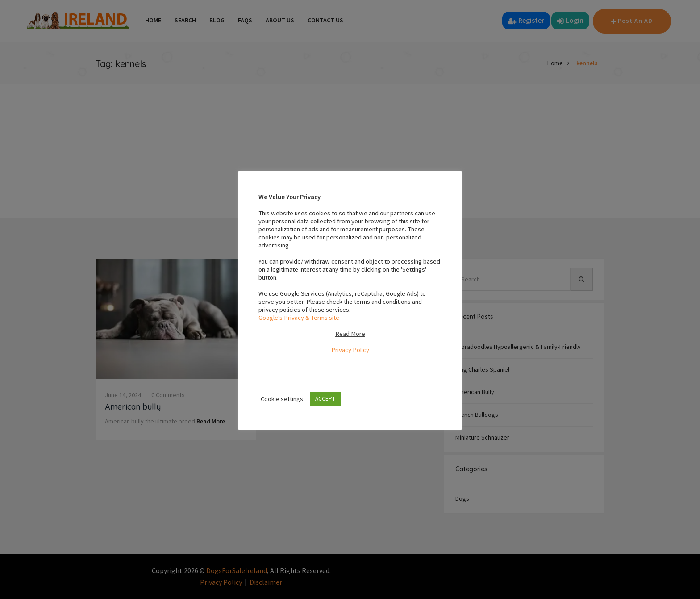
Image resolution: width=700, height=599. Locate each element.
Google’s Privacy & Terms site (299, 318)
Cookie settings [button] (282, 399)
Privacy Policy (350, 350)
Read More (350, 334)
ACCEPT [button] (325, 399)
